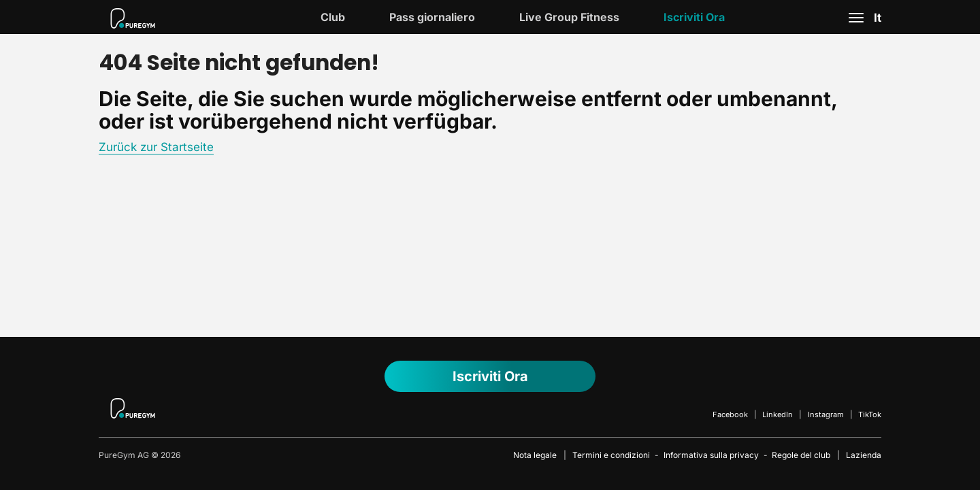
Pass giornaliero (432, 17)
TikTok (870, 414)
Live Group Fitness (569, 17)
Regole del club (801, 455)
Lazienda (864, 455)
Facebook (730, 414)
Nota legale (535, 455)
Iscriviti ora (694, 17)
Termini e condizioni (611, 455)
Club (333, 17)
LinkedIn (778, 414)
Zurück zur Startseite (156, 147)
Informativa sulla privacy (711, 455)
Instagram (826, 414)
